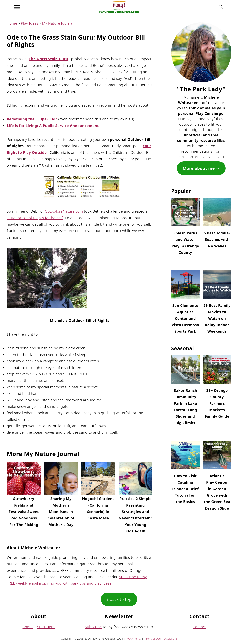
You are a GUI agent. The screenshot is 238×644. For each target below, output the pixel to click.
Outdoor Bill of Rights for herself (35, 218)
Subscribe (93, 627)
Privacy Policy (132, 639)
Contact (199, 627)
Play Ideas (30, 23)
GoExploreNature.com (64, 211)
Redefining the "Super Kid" (32, 119)
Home (12, 23)
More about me (199, 168)
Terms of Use (152, 639)
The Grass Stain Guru (48, 59)
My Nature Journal (58, 23)
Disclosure (170, 639)
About (28, 627)
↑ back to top (119, 599)
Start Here (46, 627)
